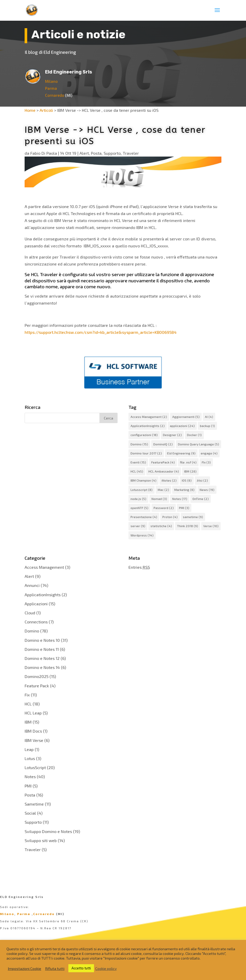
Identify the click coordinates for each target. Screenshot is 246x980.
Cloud (30, 613)
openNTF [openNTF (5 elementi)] (139, 508)
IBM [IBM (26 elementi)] (190, 471)
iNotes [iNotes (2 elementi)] (169, 480)
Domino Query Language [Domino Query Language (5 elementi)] (198, 444)
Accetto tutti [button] (81, 968)
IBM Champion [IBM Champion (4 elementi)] (143, 480)
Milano (51, 81)
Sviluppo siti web (41, 840)
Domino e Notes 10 (42, 640)
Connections (36, 622)
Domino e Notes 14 (42, 667)
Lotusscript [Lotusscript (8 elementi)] (142, 490)
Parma (51, 88)
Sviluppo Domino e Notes (48, 831)
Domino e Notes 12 (42, 658)
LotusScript (35, 767)
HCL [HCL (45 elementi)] (137, 471)
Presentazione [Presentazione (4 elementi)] (144, 517)
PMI (28, 786)
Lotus (30, 758)
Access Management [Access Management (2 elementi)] (149, 417)
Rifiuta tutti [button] (55, 968)
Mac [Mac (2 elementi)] (163, 490)
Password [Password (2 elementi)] (164, 508)
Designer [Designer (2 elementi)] (172, 435)
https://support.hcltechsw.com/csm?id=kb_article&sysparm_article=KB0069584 (101, 332)
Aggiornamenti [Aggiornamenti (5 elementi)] (186, 417)
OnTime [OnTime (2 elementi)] (201, 499)
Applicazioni (36, 604)
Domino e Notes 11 (42, 649)
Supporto (112, 153)
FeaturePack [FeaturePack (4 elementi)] (163, 462)
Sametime (34, 804)
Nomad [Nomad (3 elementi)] (159, 499)
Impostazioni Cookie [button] (24, 968)
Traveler (131, 153)
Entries (139, 567)
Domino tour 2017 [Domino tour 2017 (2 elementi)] (146, 453)
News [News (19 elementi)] (207, 490)
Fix (27, 695)
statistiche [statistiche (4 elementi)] (161, 526)
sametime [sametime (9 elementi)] (193, 517)
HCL (28, 704)
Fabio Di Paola (44, 153)
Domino (32, 631)
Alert (84, 153)
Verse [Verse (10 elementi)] (211, 526)
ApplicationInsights (43, 595)
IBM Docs (33, 731)
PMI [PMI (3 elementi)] (184, 508)
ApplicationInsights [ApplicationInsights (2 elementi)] (148, 426)
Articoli (46, 110)
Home (30, 110)
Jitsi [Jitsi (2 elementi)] (202, 480)
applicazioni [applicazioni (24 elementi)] (182, 426)
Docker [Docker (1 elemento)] (194, 435)
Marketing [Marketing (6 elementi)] (184, 490)
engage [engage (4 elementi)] (209, 453)
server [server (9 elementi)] (138, 526)
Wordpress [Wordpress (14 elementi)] (142, 535)
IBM (28, 722)
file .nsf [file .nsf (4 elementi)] (188, 462)
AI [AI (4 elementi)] (209, 417)
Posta (96, 153)
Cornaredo (55, 95)
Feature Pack (37, 686)
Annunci (32, 585)
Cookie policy (106, 968)
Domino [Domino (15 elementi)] (139, 444)
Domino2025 (37, 676)
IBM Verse (34, 740)
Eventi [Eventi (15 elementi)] (138, 462)
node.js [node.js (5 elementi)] (138, 499)
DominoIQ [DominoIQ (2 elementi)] (163, 444)
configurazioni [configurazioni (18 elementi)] (144, 435)
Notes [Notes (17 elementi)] (180, 499)
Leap (29, 749)
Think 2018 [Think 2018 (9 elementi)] (188, 526)
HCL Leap (33, 713)
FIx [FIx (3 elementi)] (206, 462)
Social (30, 813)
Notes (30, 776)
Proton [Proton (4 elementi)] (170, 517)
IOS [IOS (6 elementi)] (187, 480)
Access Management (44, 567)
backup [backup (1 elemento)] (207, 426)
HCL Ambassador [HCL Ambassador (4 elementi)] (164, 471)
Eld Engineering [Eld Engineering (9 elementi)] (181, 453)
